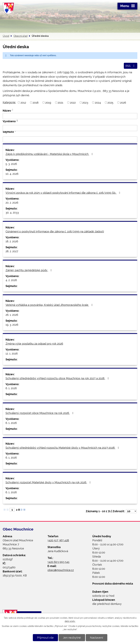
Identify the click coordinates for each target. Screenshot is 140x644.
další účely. (70, 621)
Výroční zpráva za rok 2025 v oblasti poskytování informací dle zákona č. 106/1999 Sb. (63, 193)
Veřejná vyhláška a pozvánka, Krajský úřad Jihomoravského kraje (50, 305)
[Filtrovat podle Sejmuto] (70, 139)
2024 (98, 102)
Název (7, 111)
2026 (123, 102)
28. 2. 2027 (12, 251)
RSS (130, 66)
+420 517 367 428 (58, 540)
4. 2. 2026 (11, 280)
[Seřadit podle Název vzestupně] (13, 109)
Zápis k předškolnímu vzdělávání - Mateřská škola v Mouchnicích (50, 154)
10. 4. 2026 (12, 174)
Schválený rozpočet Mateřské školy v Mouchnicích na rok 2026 (49, 482)
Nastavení (96, 638)
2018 (36, 102)
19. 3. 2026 (12, 325)
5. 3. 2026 (11, 164)
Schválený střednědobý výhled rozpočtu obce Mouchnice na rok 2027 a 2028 (58, 378)
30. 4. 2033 (12, 213)
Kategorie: (9, 102)
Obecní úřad (20, 36)
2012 (23, 102)
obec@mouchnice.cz (61, 570)
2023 (85, 102)
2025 (110, 102)
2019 (48, 102)
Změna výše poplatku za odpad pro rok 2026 (34, 344)
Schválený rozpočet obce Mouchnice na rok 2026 (40, 413)
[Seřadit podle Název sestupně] (13, 110)
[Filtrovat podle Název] (70, 116)
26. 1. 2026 (12, 315)
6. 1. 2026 (11, 388)
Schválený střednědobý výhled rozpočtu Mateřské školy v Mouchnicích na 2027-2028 (63, 448)
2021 (60, 102)
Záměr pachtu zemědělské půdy (29, 270)
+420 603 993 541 (58, 562)
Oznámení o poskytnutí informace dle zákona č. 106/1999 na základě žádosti (55, 231)
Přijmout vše (45, 638)
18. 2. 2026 (12, 241)
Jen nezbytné (72, 638)
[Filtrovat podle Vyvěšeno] (70, 128)
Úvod (6, 36)
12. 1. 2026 (12, 354)
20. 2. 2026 (12, 203)
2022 (73, 102)
